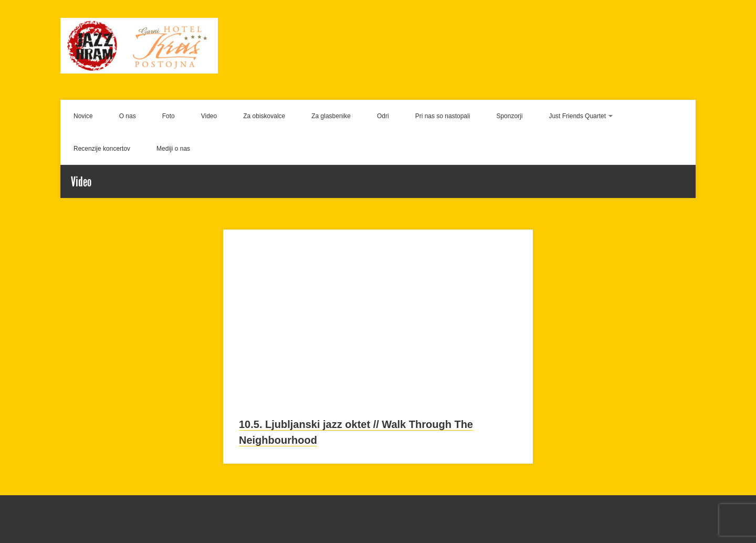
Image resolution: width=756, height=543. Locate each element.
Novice (83, 116)
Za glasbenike (331, 116)
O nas (128, 116)
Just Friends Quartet (577, 116)
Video (209, 116)
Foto (169, 116)
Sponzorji (509, 116)
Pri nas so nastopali (443, 116)
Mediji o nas (173, 149)
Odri (383, 116)
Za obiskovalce (264, 116)
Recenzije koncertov (102, 149)
